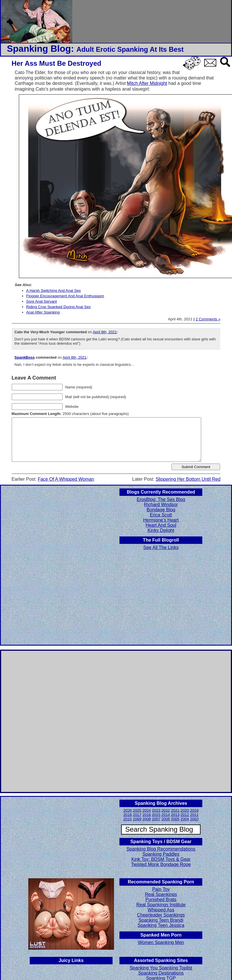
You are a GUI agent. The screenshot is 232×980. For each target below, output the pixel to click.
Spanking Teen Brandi (161, 920)
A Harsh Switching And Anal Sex (54, 291)
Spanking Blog (39, 49)
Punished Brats (161, 900)
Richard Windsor (161, 505)
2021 (175, 810)
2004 (185, 819)
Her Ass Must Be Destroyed (57, 63)
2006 (166, 819)
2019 (194, 810)
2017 (137, 815)
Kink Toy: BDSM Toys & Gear (161, 859)
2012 (185, 815)
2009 (137, 819)
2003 (194, 819)
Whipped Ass (161, 910)
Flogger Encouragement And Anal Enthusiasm (65, 296)
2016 (147, 815)
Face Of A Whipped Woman (66, 479)
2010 (128, 819)
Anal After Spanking (43, 312)
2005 (175, 819)
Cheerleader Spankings (161, 915)
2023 (156, 810)
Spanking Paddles (161, 854)
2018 (128, 815)
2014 (166, 815)
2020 (185, 810)
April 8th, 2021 (105, 332)
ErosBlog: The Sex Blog (161, 499)
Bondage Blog (161, 510)
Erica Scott (161, 515)
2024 (147, 810)
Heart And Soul (161, 525)
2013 (175, 815)
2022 (166, 810)
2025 (137, 810)
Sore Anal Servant (42, 301)
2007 (156, 819)
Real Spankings (161, 894)
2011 (194, 815)
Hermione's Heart (161, 520)
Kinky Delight (161, 530)
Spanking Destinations (161, 973)
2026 (128, 810)
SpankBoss (25, 357)
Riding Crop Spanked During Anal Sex (59, 307)
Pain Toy (161, 889)
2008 (147, 819)
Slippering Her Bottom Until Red (188, 479)
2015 (156, 815)
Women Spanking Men (161, 942)
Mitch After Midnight (147, 83)
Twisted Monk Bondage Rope (161, 864)
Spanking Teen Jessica (161, 925)
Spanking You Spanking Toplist (161, 968)
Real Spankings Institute (161, 905)
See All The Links (161, 547)
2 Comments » (208, 319)
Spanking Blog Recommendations (161, 849)
